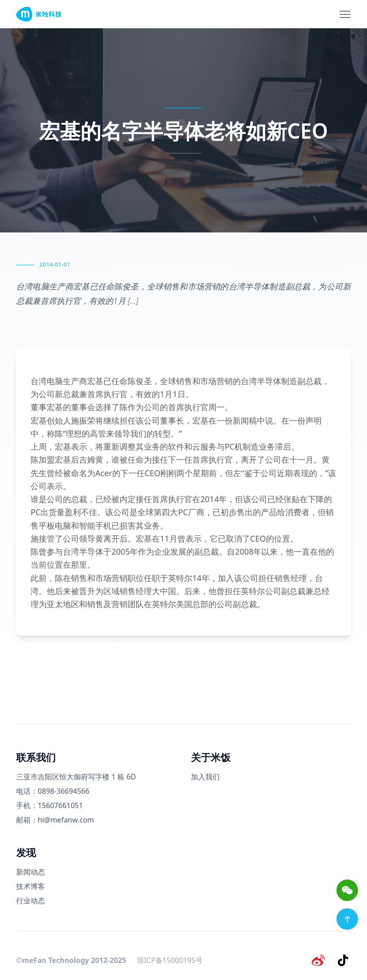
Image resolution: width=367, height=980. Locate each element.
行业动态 (31, 901)
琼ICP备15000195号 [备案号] (170, 959)
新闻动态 (31, 872)
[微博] (320, 959)
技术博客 (31, 886)
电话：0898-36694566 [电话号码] (53, 791)
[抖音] (344, 959)
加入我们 (205, 777)
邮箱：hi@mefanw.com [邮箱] (55, 820)
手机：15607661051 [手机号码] (50, 805)
